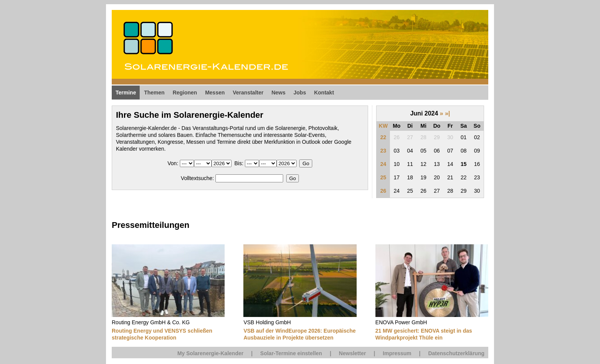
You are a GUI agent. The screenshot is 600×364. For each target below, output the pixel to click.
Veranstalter (248, 93)
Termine (126, 93)
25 (383, 177)
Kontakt (324, 93)
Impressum (397, 353)
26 (383, 191)
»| (448, 113)
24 (383, 164)
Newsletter (353, 353)
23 (383, 151)
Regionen (185, 93)
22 (383, 137)
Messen (215, 93)
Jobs (300, 93)
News (278, 93)
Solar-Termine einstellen (291, 353)
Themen (154, 93)
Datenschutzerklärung (456, 353)
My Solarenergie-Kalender (210, 353)
